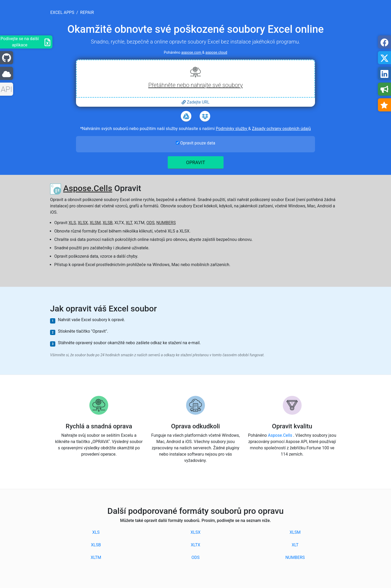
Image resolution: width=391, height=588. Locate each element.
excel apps (62, 12)
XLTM (96, 557)
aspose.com (192, 52)
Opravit (196, 162)
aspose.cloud (216, 52)
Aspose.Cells (88, 188)
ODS (150, 223)
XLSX (83, 223)
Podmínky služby (232, 129)
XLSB (107, 223)
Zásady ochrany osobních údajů (281, 129)
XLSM (95, 223)
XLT (129, 223)
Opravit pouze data (195, 143)
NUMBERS (166, 223)
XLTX (195, 545)
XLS (72, 223)
